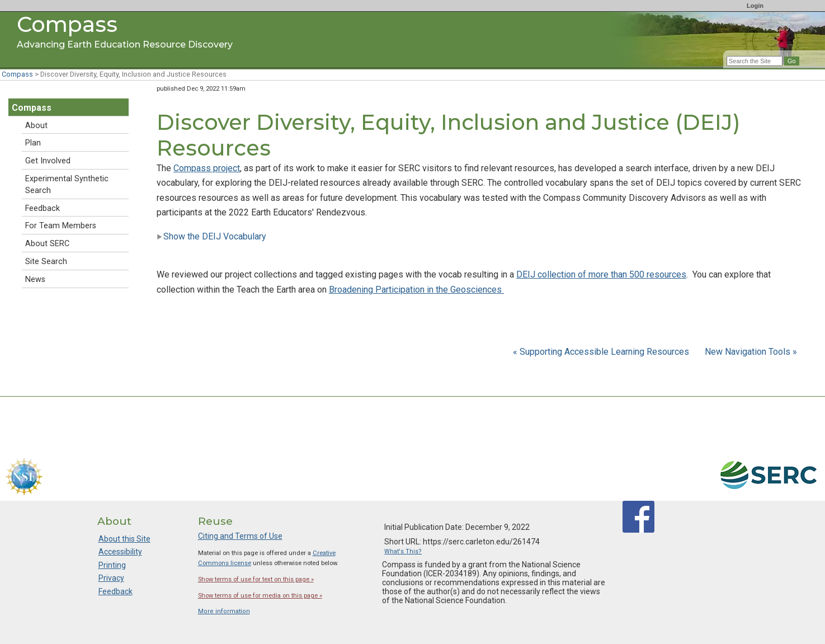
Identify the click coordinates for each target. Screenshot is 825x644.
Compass (17, 74)
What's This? (403, 551)
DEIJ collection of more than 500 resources (601, 274)
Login (755, 6)
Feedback (43, 208)
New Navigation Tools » (751, 352)
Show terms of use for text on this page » (256, 579)
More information (224, 611)
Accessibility (120, 552)
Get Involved (48, 161)
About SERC (47, 244)
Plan (33, 143)
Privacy (111, 578)
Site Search (46, 262)
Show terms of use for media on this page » (260, 596)
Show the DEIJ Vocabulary (211, 236)
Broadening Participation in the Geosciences (416, 290)
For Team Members (61, 226)
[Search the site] (755, 61)
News (35, 279)
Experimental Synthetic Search (67, 185)
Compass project (207, 168)
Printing (112, 565)
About (36, 126)
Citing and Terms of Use (240, 536)
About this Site (124, 539)
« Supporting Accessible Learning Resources (602, 352)
